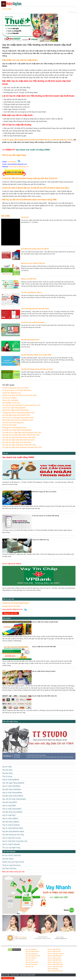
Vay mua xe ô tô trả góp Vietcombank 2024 (18, 418)
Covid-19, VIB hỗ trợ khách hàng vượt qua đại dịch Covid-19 (30, 178)
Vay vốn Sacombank (32, 962)
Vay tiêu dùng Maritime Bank (13, 831)
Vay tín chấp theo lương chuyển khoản (45, 622)
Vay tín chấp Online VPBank (12, 564)
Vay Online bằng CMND (28, 975)
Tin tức (6, 453)
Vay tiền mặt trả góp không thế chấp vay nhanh (37, 369)
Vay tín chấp (6, 975)
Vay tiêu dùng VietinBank (12, 789)
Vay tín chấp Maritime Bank (13, 828)
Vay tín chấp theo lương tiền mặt (15, 841)
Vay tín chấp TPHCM (54, 951)
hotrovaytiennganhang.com (19, 167)
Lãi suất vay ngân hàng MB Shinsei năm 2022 (19, 437)
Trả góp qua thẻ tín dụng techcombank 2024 (18, 413)
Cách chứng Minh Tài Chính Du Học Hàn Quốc (20, 395)
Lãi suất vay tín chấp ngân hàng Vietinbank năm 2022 (22, 432)
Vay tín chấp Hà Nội (54, 949)
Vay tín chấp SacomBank (12, 809)
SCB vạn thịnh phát (9, 425)
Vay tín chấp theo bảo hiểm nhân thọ (44, 696)
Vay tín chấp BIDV (9, 806)
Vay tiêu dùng (7, 773)
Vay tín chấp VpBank (10, 818)
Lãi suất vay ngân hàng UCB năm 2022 (17, 442)
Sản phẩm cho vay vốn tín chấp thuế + (20, 60)
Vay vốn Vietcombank (32, 951)
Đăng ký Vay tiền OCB (29, 279)
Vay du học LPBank (9, 398)
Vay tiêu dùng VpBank (11, 822)
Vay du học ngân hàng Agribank (14, 408)
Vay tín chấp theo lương (11, 838)
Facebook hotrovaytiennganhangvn (16, 603)
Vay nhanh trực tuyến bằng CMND (18, 457)
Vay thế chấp (15, 975)
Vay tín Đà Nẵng (53, 969)
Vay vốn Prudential (31, 964)
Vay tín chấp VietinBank (11, 786)
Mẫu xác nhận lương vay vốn (13, 872)
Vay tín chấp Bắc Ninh (55, 960)
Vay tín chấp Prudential (11, 844)
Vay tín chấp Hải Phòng (55, 967)
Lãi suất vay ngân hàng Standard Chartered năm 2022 (22, 447)
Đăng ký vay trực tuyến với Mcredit (33, 263)
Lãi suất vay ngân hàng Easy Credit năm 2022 (19, 445)
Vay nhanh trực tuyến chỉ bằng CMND (33, 150)
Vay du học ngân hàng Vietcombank (15, 410)
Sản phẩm (6, 216)
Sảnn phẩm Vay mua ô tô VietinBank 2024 (18, 420)
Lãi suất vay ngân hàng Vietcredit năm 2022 (18, 440)
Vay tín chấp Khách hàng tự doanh (44, 671)
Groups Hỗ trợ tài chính (11, 606)
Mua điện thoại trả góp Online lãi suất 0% (35, 249)
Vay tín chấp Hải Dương (55, 964)
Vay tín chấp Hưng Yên (55, 962)
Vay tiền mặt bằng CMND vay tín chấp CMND (36, 355)
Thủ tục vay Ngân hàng (11, 848)
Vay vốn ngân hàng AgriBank (13, 783)
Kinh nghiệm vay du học (11, 403)
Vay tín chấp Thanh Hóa (55, 971)
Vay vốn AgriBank (31, 949)
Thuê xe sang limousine (11, 865)
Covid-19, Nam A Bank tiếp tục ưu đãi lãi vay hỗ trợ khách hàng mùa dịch (36, 188)
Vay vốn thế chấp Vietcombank (14, 799)
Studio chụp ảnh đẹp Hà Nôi (13, 862)
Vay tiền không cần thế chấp (13, 835)
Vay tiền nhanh (8, 859)
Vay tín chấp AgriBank (11, 780)
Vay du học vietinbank (10, 400)
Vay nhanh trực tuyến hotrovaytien (33, 322)
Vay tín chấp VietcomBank (12, 793)
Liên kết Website (9, 852)
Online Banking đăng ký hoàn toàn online (35, 309)
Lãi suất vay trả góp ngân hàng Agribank (17, 430)
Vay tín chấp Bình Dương (56, 954)
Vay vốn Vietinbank (31, 954)
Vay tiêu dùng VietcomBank (13, 796)
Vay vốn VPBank (31, 958)
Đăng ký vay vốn (8, 978)
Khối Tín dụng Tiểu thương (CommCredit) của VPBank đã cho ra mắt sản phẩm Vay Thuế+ (37, 140)
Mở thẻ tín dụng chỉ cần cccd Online (15, 388)
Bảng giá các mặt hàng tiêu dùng (14, 427)
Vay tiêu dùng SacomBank (12, 812)
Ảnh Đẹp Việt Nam (9, 868)
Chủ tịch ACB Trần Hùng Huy (13, 423)
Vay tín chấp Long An (54, 958)
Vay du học (25, 217)
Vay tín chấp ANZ (9, 815)
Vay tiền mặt (29, 967)
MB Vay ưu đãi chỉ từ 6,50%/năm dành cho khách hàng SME (30, 200)
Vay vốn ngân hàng (10, 721)
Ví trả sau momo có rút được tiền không (17, 390)
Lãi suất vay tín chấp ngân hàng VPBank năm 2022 (21, 435)
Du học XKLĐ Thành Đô (11, 855)
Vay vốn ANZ (30, 960)
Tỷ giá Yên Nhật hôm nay (12, 393)
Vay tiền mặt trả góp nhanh (30, 340)
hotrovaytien (12, 162)
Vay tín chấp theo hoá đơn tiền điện (44, 647)
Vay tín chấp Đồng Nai (55, 956)
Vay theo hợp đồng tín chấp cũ (31, 292)
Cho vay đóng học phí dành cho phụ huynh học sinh (21, 405)
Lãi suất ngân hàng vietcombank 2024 (16, 415)
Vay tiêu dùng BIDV (10, 802)
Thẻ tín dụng (7, 776)
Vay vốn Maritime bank (33, 956)
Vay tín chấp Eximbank (11, 825)
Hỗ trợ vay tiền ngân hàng (14, 155)
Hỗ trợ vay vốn (8, 599)
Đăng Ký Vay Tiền (11, 613)
